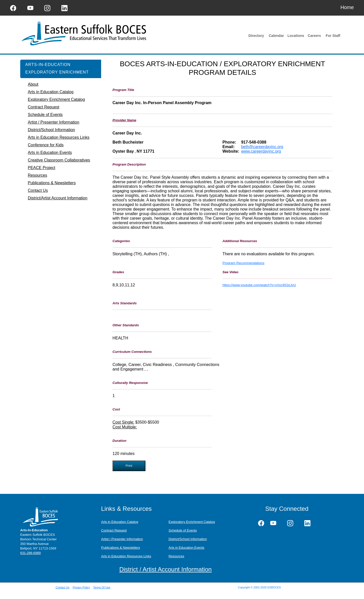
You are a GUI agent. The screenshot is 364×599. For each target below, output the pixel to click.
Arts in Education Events (187, 548)
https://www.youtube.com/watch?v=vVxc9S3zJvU (259, 285)
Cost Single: (123, 422)
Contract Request (114, 530)
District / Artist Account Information (165, 569)
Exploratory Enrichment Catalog (192, 522)
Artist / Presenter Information (122, 539)
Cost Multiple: (125, 427)
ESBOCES (274, 587)
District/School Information (188, 539)
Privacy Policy (81, 587)
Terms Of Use (102, 587)
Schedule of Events (183, 530)
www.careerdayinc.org (261, 151)
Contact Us (62, 587)
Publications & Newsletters (121, 548)
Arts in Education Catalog (120, 522)
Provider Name (124, 120)
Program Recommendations (243, 263)
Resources (176, 556)
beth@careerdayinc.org (262, 147)
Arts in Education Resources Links (126, 556)
